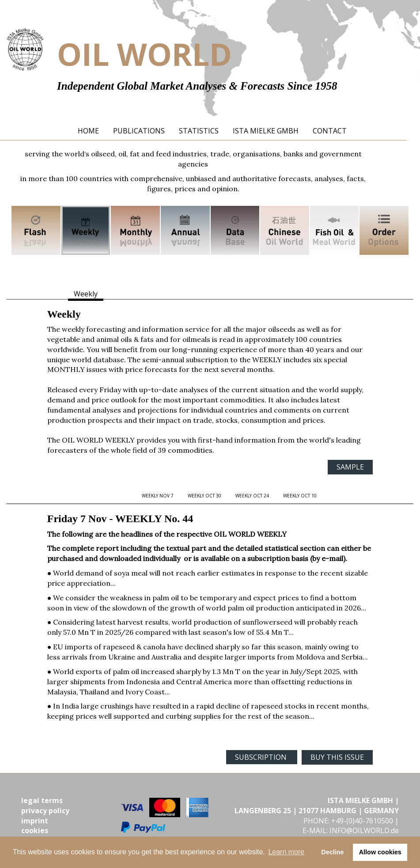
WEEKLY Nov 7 (158, 496)
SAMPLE (350, 467)
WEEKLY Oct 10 (300, 496)
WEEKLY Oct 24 (252, 496)
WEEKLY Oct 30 (204, 496)
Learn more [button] (286, 852)
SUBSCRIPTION (262, 757)
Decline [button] (332, 852)
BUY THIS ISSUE (337, 757)
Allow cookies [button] (380, 852)
